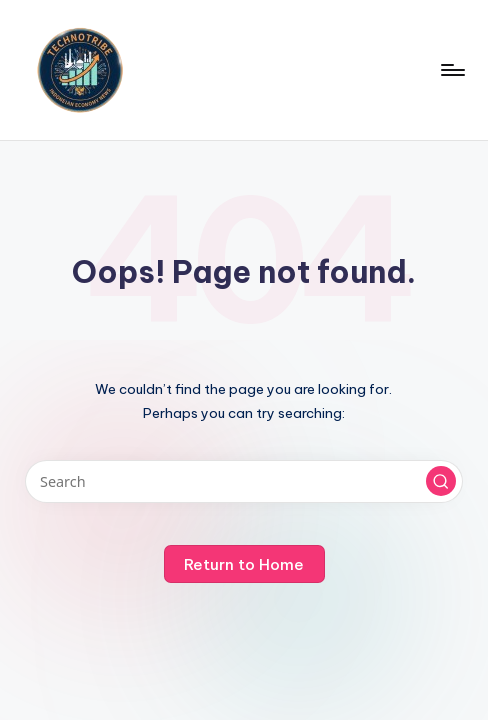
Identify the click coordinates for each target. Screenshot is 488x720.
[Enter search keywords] (243, 481)
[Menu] (451, 70)
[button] (441, 481)
